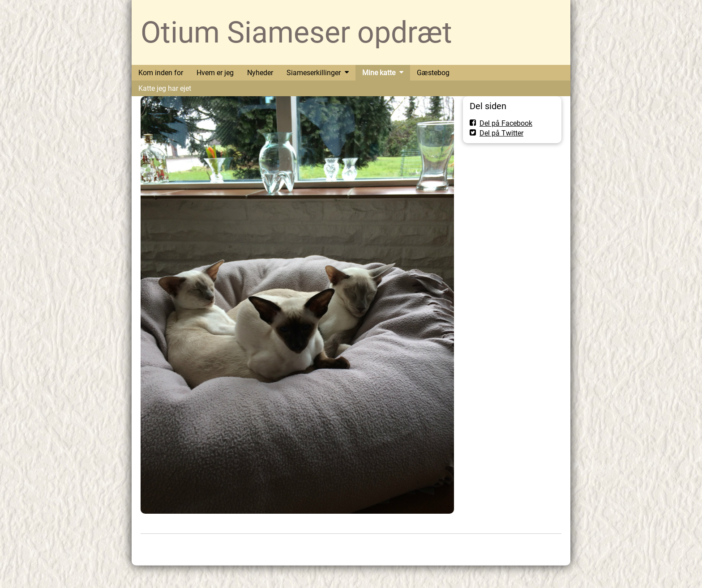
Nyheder (260, 73)
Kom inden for (161, 73)
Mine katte (379, 73)
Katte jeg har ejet (165, 88)
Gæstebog (433, 73)
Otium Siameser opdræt (296, 32)
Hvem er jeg (215, 73)
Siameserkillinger (314, 73)
